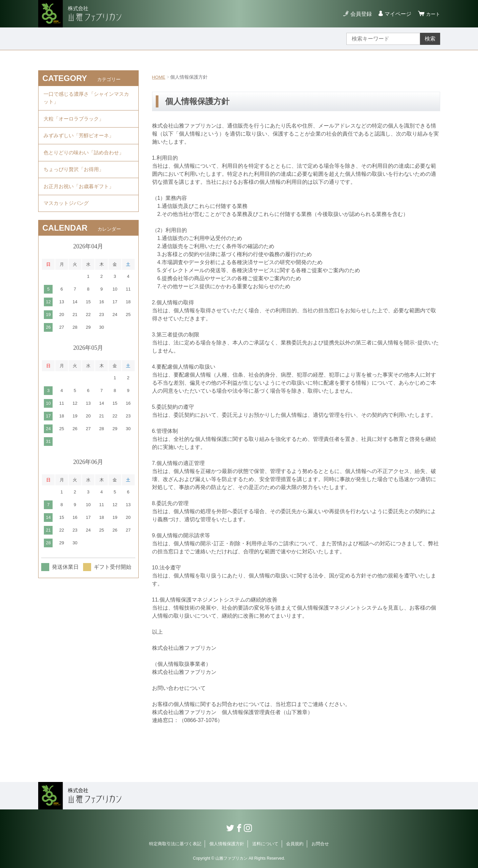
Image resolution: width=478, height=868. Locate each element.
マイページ (396, 14)
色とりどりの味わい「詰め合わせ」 (86, 158)
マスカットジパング (68, 213)
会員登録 (359, 14)
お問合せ (320, 844)
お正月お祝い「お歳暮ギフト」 (81, 195)
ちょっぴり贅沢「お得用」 (76, 177)
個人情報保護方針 (227, 844)
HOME (159, 77)
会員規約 (295, 844)
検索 (430, 39)
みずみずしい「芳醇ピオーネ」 (81, 140)
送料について (265, 844)
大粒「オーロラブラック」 (76, 121)
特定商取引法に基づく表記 (175, 844)
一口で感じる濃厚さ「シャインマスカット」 (86, 99)
